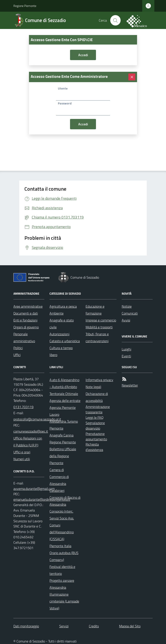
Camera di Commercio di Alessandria (59, 477)
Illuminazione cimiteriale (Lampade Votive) (64, 601)
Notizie (127, 306)
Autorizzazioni (59, 334)
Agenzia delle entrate (65, 401)
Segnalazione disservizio (95, 426)
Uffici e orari (22, 452)
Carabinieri (57, 491)
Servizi (64, 626)
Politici (18, 348)
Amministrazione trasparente (98, 409)
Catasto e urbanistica (65, 341)
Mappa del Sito (130, 626)
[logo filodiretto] (139, 20)
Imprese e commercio (101, 320)
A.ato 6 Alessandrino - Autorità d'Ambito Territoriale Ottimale (64, 387)
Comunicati (130, 313)
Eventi (126, 356)
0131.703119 (23, 407)
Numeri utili (22, 459)
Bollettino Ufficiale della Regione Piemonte (63, 456)
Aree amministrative (28, 306)
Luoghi (126, 349)
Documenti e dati (26, 313)
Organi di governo (26, 327)
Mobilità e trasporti (99, 327)
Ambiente (57, 313)
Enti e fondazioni (25, 320)
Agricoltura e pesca (63, 306)
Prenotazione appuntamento (96, 436)
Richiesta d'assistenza (94, 447)
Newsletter (130, 385)
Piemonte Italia (60, 546)
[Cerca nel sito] (115, 20)
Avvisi (126, 320)
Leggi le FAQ (95, 417)
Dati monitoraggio (26, 626)
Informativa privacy (99, 380)
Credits (94, 626)
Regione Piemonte (25, 6)
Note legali (93, 387)
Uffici (17, 355)
